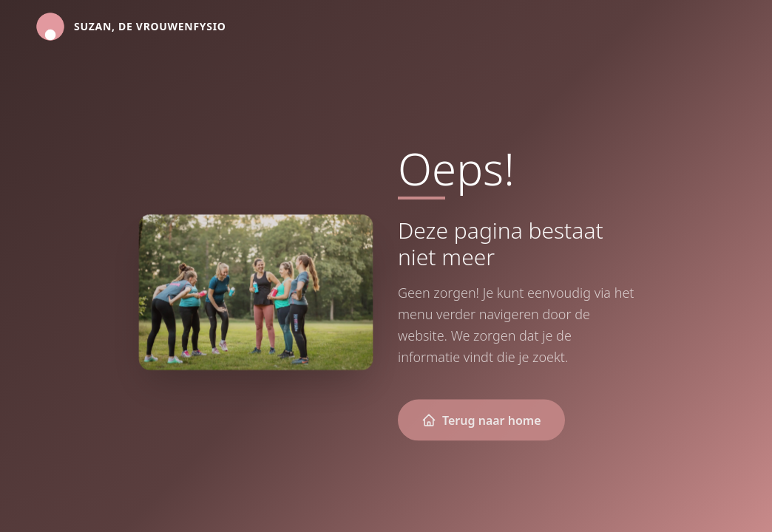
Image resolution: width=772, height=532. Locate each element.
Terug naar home (481, 420)
